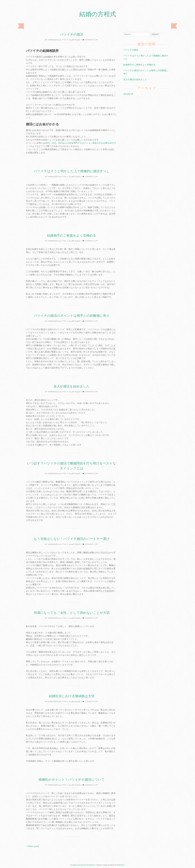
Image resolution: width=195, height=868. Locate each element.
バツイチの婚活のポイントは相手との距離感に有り (72, 316)
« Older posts (33, 846)
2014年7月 (128, 94)
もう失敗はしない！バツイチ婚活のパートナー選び (72, 539)
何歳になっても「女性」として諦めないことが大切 (72, 613)
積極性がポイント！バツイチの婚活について (72, 780)
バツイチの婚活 (72, 34)
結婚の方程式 (98, 14)
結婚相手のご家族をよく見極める (72, 235)
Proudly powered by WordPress (83, 865)
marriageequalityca (57, 40)
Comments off (90, 40)
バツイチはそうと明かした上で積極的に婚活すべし (72, 171)
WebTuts (121, 865)
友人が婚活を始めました (72, 386)
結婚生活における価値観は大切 (72, 696)
